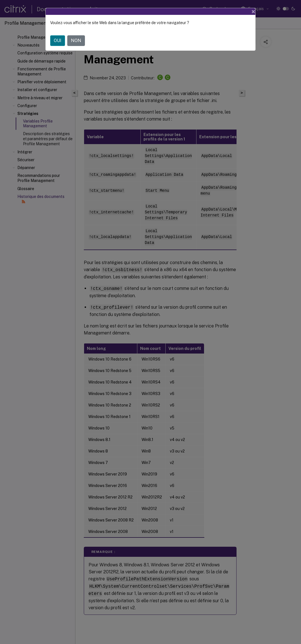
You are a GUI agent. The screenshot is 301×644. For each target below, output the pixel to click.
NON (76, 41)
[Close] (253, 11)
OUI (58, 41)
